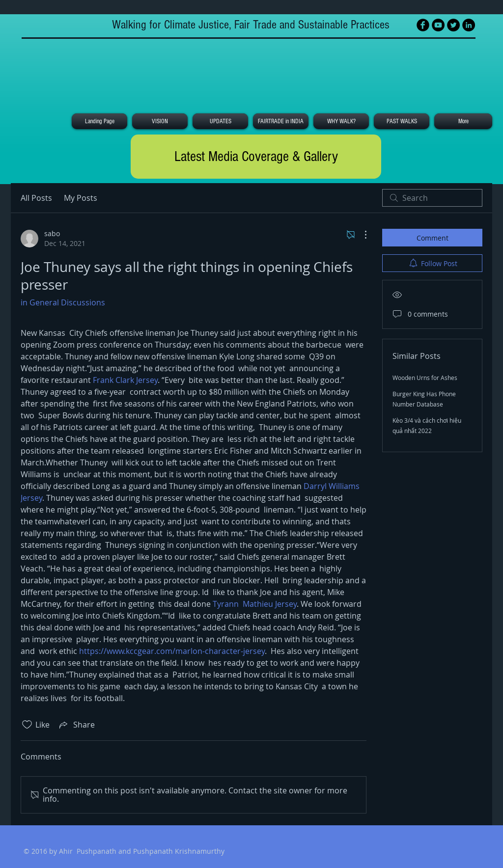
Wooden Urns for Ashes (425, 378)
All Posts (36, 198)
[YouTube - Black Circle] (438, 25)
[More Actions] (361, 235)
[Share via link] (76, 725)
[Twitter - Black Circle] (453, 25)
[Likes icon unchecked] (27, 725)
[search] (432, 198)
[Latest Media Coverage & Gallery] (256, 157)
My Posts (81, 198)
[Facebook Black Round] (423, 25)
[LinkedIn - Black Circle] (469, 25)
